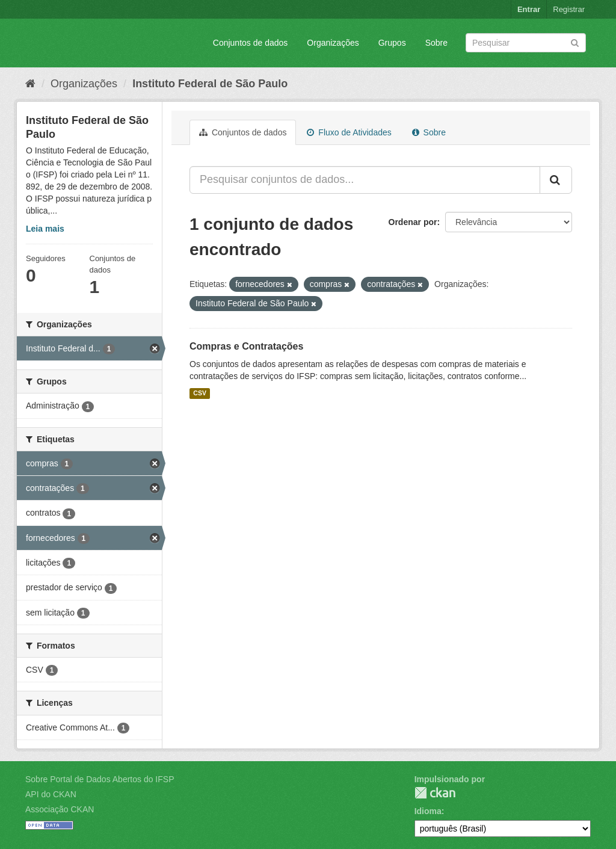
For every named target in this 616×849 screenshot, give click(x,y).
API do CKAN (51, 794)
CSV (200, 394)
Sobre (436, 43)
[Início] (30, 84)
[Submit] (575, 42)
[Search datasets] (526, 43)
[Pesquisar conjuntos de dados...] (365, 180)
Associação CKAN (60, 809)
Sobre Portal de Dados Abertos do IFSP (100, 779)
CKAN (435, 793)
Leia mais (45, 229)
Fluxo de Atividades (349, 132)
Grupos (392, 43)
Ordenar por (413, 222)
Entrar (529, 9)
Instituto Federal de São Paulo (210, 84)
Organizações (333, 43)
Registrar (569, 9)
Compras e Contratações (246, 346)
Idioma (428, 811)
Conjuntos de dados (251, 43)
